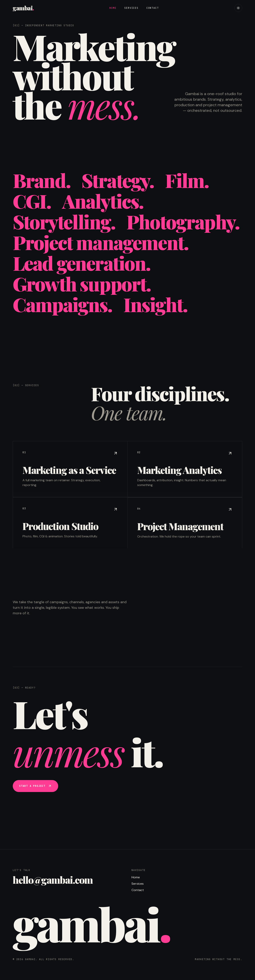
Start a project (35, 786)
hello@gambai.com (53, 880)
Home (113, 8)
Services (131, 8)
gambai (23, 8)
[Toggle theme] (238, 8)
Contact (153, 8)
